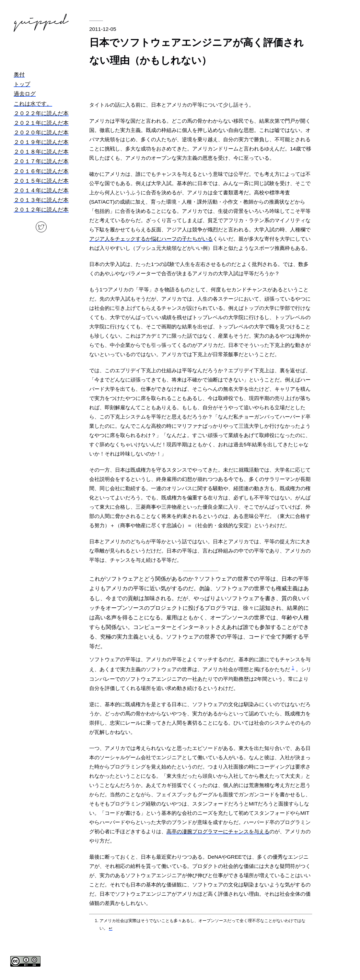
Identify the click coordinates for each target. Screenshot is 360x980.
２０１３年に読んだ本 (41, 200)
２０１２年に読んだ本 (41, 210)
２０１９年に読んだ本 (41, 142)
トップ (22, 84)
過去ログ (25, 94)
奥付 (19, 75)
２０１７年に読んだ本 (41, 161)
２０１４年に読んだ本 (41, 190)
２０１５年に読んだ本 (41, 181)
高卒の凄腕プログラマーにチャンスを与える (218, 831)
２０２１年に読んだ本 (41, 123)
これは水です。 (33, 104)
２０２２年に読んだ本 (41, 113)
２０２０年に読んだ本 (41, 132)
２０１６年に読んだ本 (41, 171)
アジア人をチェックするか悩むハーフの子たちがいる (151, 239)
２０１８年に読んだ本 (41, 152)
